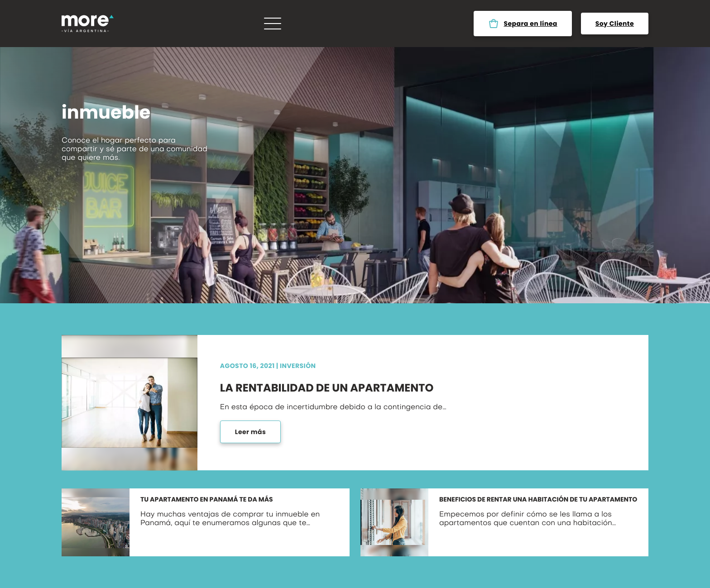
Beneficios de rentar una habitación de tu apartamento (538, 500)
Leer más (250, 432)
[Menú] (273, 24)
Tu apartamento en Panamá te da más (207, 500)
